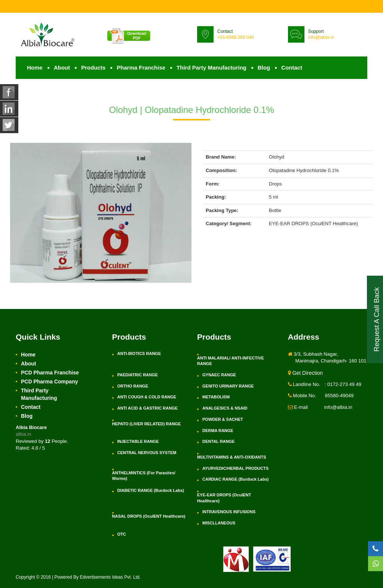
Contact (292, 68)
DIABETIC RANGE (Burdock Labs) (151, 490)
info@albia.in (321, 37)
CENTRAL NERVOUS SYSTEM (147, 453)
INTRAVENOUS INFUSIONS (229, 512)
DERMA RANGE (218, 431)
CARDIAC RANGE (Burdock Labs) (235, 479)
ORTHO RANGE (133, 386)
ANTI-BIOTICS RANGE (139, 353)
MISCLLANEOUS (219, 523)
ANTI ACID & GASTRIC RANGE (148, 408)
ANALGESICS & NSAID (225, 408)
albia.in (23, 434)
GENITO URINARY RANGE (228, 386)
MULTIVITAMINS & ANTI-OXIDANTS (232, 457)
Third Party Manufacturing (212, 68)
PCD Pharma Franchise (50, 373)
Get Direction (306, 373)
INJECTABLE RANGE (138, 441)
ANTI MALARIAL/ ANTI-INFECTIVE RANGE (231, 361)
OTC (122, 534)
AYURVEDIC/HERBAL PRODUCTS (235, 468)
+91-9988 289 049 (236, 37)
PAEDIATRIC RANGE (138, 375)
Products (93, 68)
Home (35, 68)
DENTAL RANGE (218, 441)
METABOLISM (216, 397)
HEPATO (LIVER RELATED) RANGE (147, 424)
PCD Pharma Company (49, 382)
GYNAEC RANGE (219, 375)
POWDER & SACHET (223, 419)
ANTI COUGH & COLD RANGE (147, 397)
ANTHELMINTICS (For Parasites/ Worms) (144, 476)
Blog (264, 68)
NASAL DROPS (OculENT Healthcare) (149, 516)
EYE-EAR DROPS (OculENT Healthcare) (224, 498)
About (62, 68)
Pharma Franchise (141, 68)
